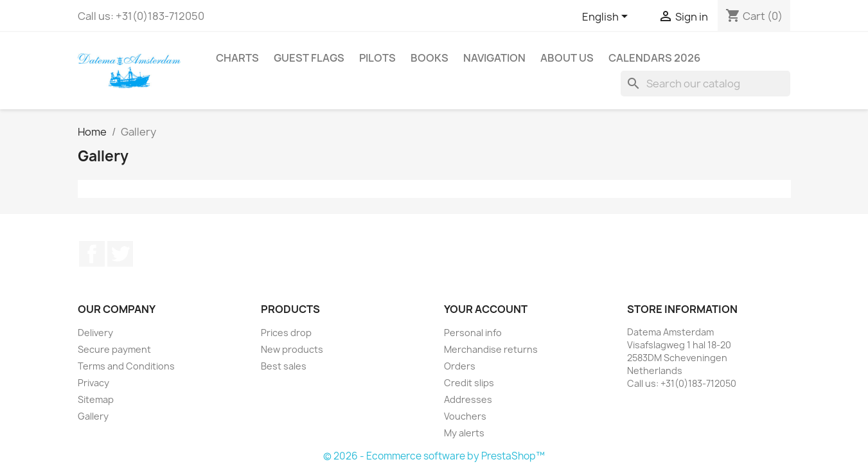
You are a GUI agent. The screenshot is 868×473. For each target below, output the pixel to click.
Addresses (468, 399)
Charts (237, 58)
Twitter (120, 254)
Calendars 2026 (654, 58)
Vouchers (465, 416)
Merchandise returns (491, 349)
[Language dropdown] (607, 17)
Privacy (93, 383)
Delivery (95, 333)
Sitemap (96, 399)
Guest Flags (309, 58)
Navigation (494, 58)
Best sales (284, 366)
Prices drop (286, 333)
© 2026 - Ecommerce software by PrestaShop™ (434, 456)
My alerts (464, 433)
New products (292, 349)
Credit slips (469, 383)
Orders (460, 366)
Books (430, 58)
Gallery (93, 416)
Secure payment (114, 349)
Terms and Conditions (126, 366)
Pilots (377, 58)
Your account (486, 309)
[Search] (705, 84)
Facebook (92, 254)
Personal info (473, 333)
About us (567, 58)
